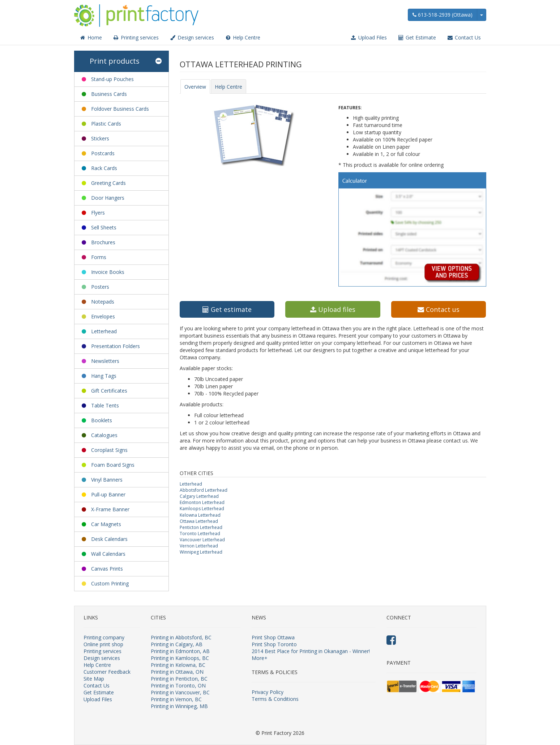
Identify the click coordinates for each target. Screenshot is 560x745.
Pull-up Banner (108, 494)
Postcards (103, 153)
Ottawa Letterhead (199, 521)
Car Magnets (106, 524)
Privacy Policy (268, 692)
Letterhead (104, 331)
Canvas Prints (107, 569)
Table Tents (105, 405)
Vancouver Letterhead (202, 540)
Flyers (98, 213)
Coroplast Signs (109, 450)
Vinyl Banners (107, 480)
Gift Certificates (109, 391)
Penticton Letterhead (201, 527)
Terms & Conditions (275, 699)
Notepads (103, 302)
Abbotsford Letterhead (204, 490)
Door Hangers (108, 198)
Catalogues (104, 435)
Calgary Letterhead (199, 496)
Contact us (439, 309)
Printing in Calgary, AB (177, 644)
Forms (99, 257)
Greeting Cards (108, 183)
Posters (100, 287)
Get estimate (227, 309)
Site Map (94, 679)
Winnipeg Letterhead (201, 552)
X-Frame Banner (110, 509)
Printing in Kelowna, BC (178, 665)
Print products (126, 61)
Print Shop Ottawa (273, 637)
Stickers (100, 138)
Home (91, 37)
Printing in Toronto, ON (178, 685)
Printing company (104, 637)
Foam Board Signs (113, 465)
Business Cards (109, 94)
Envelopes (103, 316)
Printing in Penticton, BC (179, 679)
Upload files (333, 309)
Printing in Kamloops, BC (180, 658)
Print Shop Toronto (274, 644)
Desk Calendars (109, 539)
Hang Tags (104, 376)
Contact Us (464, 37)
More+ (260, 658)
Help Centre (243, 37)
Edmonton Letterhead (202, 502)
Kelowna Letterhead (200, 515)
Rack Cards (104, 168)
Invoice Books (108, 272)
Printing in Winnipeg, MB (179, 706)
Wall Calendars (108, 554)
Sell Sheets (104, 227)
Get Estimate (417, 37)
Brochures (103, 242)
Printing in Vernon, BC (176, 699)
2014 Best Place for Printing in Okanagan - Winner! (311, 651)
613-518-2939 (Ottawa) (443, 15)
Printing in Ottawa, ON (177, 672)
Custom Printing (110, 583)
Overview (195, 87)
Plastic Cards (106, 124)
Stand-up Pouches (112, 79)
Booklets (102, 420)
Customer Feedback (107, 672)
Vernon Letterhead (199, 546)
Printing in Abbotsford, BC (181, 637)
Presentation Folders (116, 346)
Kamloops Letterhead (202, 509)
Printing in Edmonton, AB (180, 651)
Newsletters (105, 361)
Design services (192, 37)
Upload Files (369, 37)
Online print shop (103, 644)
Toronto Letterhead (200, 534)
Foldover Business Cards (120, 109)
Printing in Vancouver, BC (180, 692)
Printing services (136, 37)
